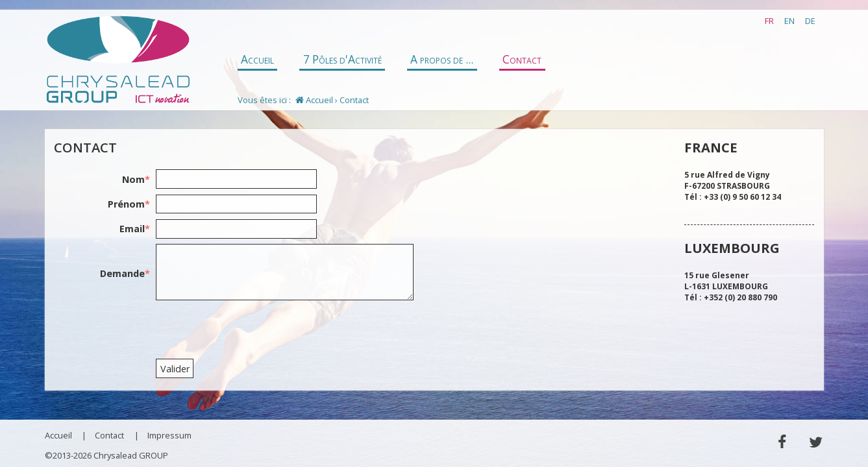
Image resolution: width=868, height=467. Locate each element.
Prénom (129, 204)
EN (789, 21)
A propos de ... (442, 59)
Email (135, 229)
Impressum (169, 435)
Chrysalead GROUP (118, 60)
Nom (136, 179)
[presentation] (254, 331)
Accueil (257, 59)
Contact (522, 59)
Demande (125, 273)
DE (810, 21)
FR (769, 21)
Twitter (816, 442)
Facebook (782, 442)
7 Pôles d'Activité (342, 59)
